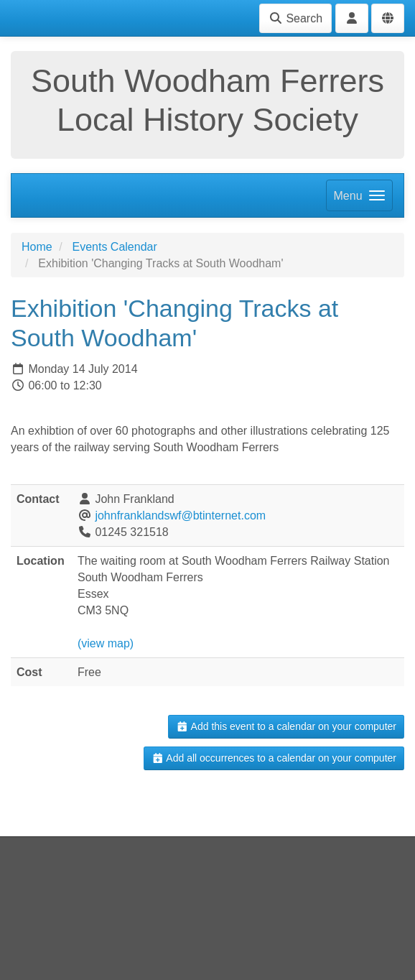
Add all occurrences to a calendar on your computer (274, 758)
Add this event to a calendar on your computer (286, 726)
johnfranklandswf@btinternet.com (180, 516)
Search (295, 18)
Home (37, 247)
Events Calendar (114, 247)
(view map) (106, 643)
